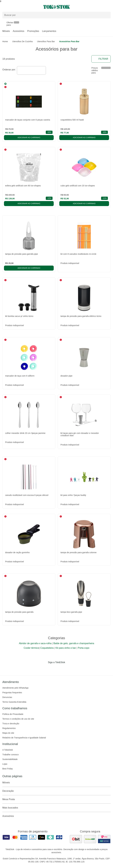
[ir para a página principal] (56, 7)
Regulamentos (9, 728)
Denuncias (7, 697)
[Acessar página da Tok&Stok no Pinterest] (61, 668)
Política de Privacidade (13, 714)
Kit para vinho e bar (66, 648)
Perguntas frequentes (12, 693)
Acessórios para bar (69, 41)
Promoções (33, 31)
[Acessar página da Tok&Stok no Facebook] (44, 668)
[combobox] (31, 70)
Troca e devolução (11, 724)
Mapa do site (8, 733)
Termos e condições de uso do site (18, 719)
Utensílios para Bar (46, 41)
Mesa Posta (56, 799)
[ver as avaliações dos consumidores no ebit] (76, 839)
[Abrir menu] (19, 7)
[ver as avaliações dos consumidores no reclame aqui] (90, 839)
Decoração (56, 791)
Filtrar (101, 59)
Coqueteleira (47, 648)
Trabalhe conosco (11, 755)
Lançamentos (49, 31)
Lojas (5, 764)
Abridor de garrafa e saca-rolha (35, 643)
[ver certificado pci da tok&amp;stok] (104, 839)
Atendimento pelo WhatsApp (15, 688)
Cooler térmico (31, 648)
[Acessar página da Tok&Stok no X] (69, 668)
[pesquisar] (107, 15)
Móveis (6, 31)
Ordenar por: (9, 70)
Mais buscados (56, 808)
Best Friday (8, 769)
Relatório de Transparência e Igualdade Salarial (24, 738)
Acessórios (19, 31)
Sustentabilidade (10, 759)
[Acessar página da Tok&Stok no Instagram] (52, 668)
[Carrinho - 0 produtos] (109, 7)
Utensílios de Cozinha (22, 41)
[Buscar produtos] (56, 15)
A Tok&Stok (8, 750)
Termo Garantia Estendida (14, 702)
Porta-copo (84, 648)
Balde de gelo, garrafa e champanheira (74, 643)
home (5, 41)
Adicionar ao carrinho (29, 138)
